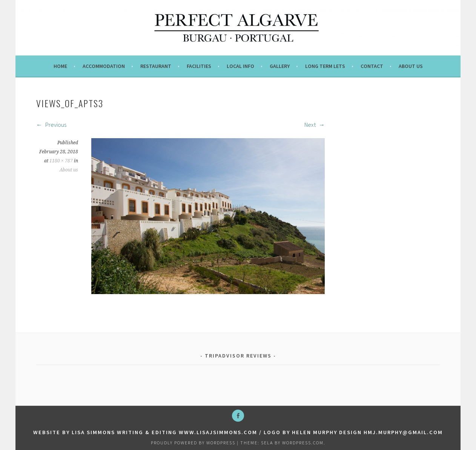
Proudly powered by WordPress (193, 443)
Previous (51, 125)
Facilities (199, 66)
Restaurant (156, 66)
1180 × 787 (61, 161)
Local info (240, 66)
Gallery (280, 66)
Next (315, 125)
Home (60, 66)
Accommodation (104, 66)
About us (411, 66)
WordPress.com (303, 443)
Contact (372, 66)
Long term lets (325, 66)
